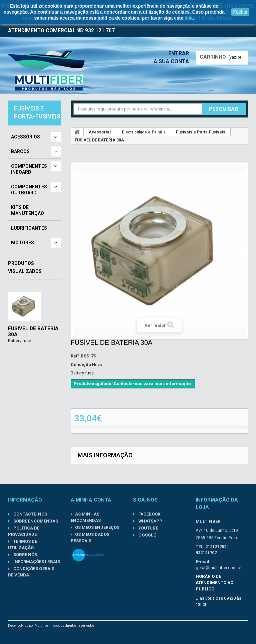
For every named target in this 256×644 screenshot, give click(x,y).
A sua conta (171, 61)
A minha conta (91, 500)
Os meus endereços (97, 527)
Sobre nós (25, 555)
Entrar (179, 53)
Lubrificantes (29, 228)
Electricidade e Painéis (144, 132)
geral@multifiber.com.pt (219, 568)
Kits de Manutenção (27, 210)
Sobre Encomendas (35, 521)
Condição (81, 365)
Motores (22, 243)
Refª (75, 356)
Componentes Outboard (29, 190)
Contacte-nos (30, 514)
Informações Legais (36, 562)
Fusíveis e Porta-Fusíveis (201, 132)
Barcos (20, 151)
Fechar (240, 12)
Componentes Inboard (29, 169)
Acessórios (25, 137)
